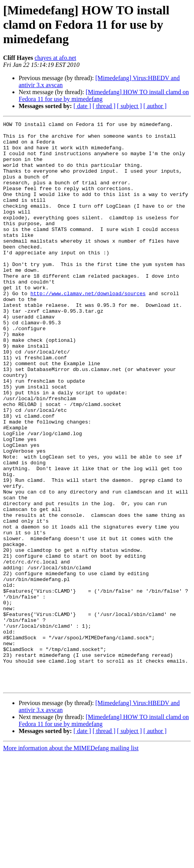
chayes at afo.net (55, 58)
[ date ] (82, 106)
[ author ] (155, 106)
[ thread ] (104, 106)
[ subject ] (129, 106)
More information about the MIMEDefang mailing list (71, 861)
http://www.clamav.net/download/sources (88, 328)
